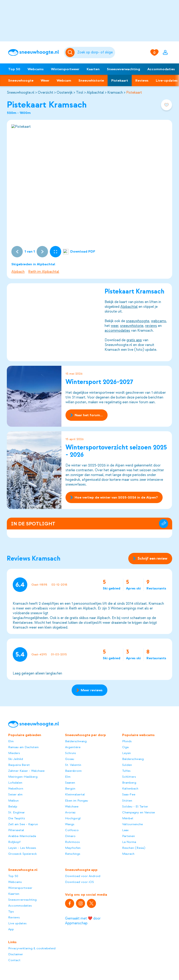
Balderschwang (76, 741)
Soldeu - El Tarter (135, 806)
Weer (45, 80)
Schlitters (129, 777)
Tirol (80, 93)
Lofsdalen (15, 783)
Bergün (70, 788)
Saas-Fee (129, 794)
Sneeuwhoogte (21, 80)
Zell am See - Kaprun (23, 824)
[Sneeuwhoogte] (34, 53)
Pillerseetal (16, 830)
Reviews (142, 80)
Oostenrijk (65, 93)
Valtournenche (132, 824)
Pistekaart (120, 80)
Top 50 (14, 69)
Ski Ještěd (16, 759)
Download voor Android (83, 876)
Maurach (128, 854)
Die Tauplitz (17, 818)
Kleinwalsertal (75, 794)
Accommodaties (161, 69)
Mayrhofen (73, 848)
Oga (125, 747)
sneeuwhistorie (132, 326)
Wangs (70, 824)
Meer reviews (89, 690)
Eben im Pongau (77, 801)
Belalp (13, 806)
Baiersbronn (73, 771)
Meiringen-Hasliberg (23, 777)
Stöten (127, 801)
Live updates (17, 923)
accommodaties (118, 331)
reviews (151, 326)
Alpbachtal (95, 93)
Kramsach (115, 93)
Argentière (73, 747)
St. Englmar (16, 812)
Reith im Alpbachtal (44, 272)
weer (115, 326)
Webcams (36, 69)
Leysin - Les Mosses (22, 848)
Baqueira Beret (19, 765)
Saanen (70, 783)
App (11, 929)
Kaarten (93, 69)
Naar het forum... (87, 415)
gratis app (134, 340)
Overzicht (45, 93)
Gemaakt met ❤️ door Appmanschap (83, 921)
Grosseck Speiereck (23, 854)
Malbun (13, 801)
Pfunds (127, 741)
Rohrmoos (72, 842)
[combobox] (95, 53)
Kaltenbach (130, 788)
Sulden (127, 765)
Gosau (70, 759)
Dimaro (70, 836)
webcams (159, 321)
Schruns (70, 753)
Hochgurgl (73, 818)
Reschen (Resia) (134, 848)
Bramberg (129, 783)
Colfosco (72, 830)
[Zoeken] (95, 53)
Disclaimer (16, 954)
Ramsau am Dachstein (23, 747)
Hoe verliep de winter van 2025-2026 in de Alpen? (114, 497)
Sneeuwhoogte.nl (21, 93)
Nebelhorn (16, 788)
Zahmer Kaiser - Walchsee (26, 771)
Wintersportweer (65, 69)
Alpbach (18, 272)
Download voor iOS (79, 882)
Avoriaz (70, 812)
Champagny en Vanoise (139, 812)
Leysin (126, 753)
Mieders (14, 753)
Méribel (128, 818)
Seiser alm (15, 794)
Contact (14, 960)
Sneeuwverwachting (124, 69)
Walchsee (72, 806)
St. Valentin (73, 765)
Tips (11, 911)
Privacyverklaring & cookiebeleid (32, 948)
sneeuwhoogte (138, 321)
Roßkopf (14, 842)
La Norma (129, 842)
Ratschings (73, 854)
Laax (125, 830)
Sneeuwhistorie (91, 80)
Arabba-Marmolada (22, 836)
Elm (11, 741)
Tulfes (126, 771)
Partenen (129, 836)
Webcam (64, 80)
